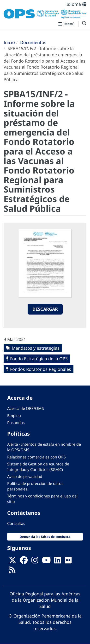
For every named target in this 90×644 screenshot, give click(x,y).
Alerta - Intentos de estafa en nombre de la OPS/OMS (44, 447)
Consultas (16, 523)
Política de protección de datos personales (35, 486)
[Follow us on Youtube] (46, 561)
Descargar (45, 309)
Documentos (33, 42)
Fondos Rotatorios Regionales (41, 369)
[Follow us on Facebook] (24, 561)
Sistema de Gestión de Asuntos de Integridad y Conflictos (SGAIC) (38, 467)
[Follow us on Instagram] (35, 561)
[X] (12, 561)
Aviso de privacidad (25, 477)
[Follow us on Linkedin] (58, 561)
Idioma (76, 4)
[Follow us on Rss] (12, 571)
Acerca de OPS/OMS (26, 408)
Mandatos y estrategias (36, 348)
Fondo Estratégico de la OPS (39, 359)
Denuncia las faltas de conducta (45, 537)
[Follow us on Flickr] (68, 561)
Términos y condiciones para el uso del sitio (42, 499)
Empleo (14, 416)
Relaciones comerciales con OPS (36, 457)
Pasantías (16, 423)
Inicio (9, 42)
